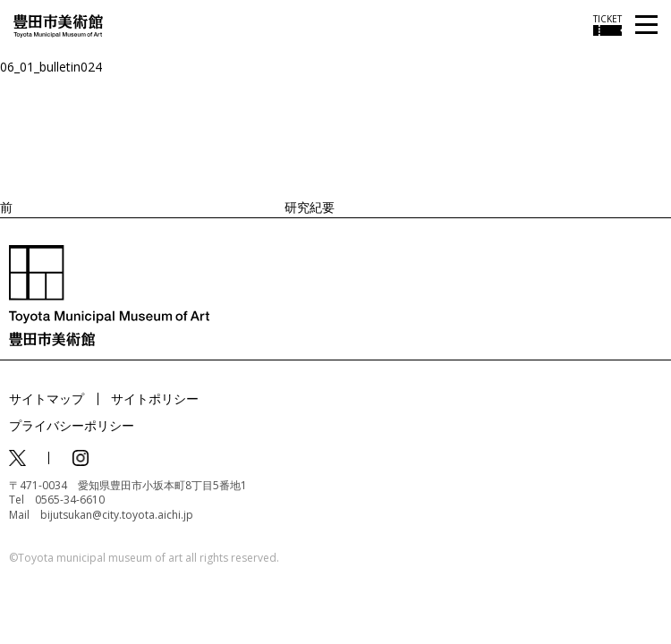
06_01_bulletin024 (51, 67)
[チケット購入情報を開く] (607, 25)
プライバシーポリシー (72, 425)
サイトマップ (47, 398)
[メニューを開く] (646, 25)
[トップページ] (58, 25)
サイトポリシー (155, 398)
